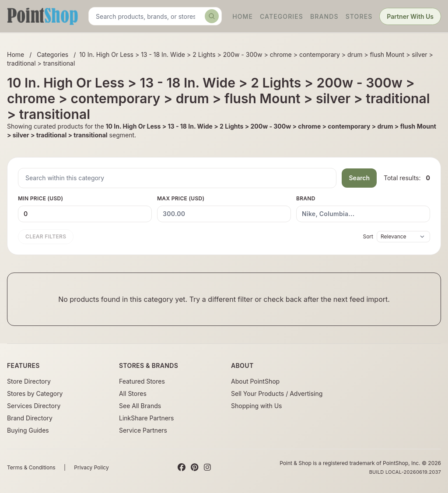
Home (243, 16)
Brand (363, 209)
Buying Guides (28, 430)
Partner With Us (410, 16)
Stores (359, 16)
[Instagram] (207, 468)
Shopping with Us (256, 406)
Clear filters (46, 236)
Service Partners (143, 430)
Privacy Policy (91, 467)
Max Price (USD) (224, 209)
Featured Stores (142, 381)
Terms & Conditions (31, 467)
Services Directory (34, 406)
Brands (324, 16)
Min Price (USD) (85, 209)
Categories (282, 16)
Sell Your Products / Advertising (277, 393)
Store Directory (29, 381)
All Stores (133, 393)
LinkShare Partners (147, 418)
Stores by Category (35, 393)
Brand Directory (30, 418)
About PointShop (255, 381)
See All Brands (140, 406)
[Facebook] (182, 468)
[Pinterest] (194, 468)
